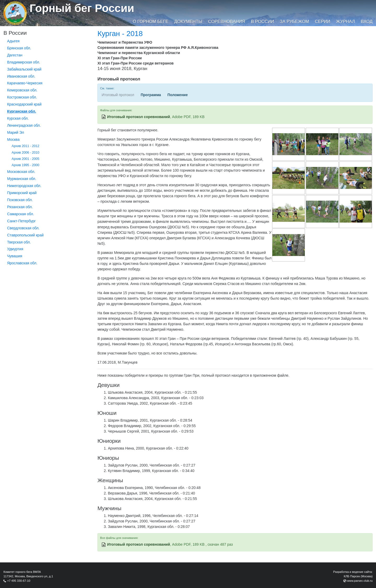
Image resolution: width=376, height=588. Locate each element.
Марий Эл (16, 132)
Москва (13, 139)
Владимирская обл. (23, 62)
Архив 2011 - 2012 (26, 146)
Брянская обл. (19, 48)
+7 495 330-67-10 (19, 581)
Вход (367, 22)
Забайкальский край (24, 69)
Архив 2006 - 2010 (26, 153)
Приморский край (22, 193)
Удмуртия (15, 249)
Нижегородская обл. (24, 186)
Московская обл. (21, 172)
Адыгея (13, 41)
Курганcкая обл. (22, 111)
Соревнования (227, 22)
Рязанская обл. (20, 207)
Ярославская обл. (22, 263)
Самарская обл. (20, 214)
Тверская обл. (19, 242)
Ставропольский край (25, 235)
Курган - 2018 (120, 34)
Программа (151, 95)
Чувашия (15, 256)
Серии (323, 22)
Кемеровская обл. (22, 90)
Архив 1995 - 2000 (26, 165)
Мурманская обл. (22, 179)
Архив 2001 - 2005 (26, 159)
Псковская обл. (20, 200)
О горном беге (150, 22)
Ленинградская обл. (24, 125)
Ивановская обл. (21, 76)
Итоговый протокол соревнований (139, 117)
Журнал (345, 22)
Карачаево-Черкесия (25, 83)
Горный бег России (82, 8)
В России (262, 22)
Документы (188, 22)
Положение (178, 95)
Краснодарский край (24, 104)
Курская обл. (18, 118)
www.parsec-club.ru (360, 581)
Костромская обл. (22, 97)
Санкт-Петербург (21, 221)
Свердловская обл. (23, 228)
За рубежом (295, 22)
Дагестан (15, 55)
